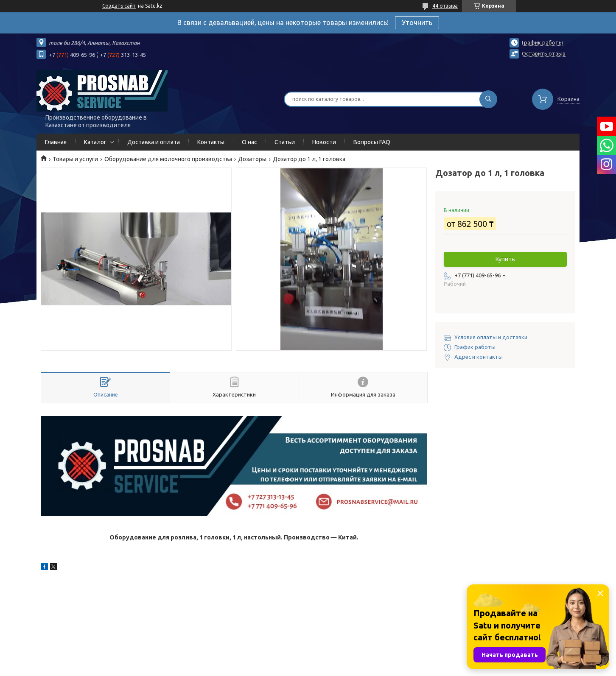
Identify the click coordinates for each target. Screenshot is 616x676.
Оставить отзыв (544, 53)
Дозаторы (252, 159)
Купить (505, 259)
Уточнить (417, 22)
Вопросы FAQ (372, 142)
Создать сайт (119, 6)
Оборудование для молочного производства (168, 159)
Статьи (285, 142)
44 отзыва (445, 6)
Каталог (95, 142)
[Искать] (488, 99)
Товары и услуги (75, 159)
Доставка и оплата (154, 142)
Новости (324, 142)
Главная (56, 142)
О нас (249, 142)
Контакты (211, 142)
